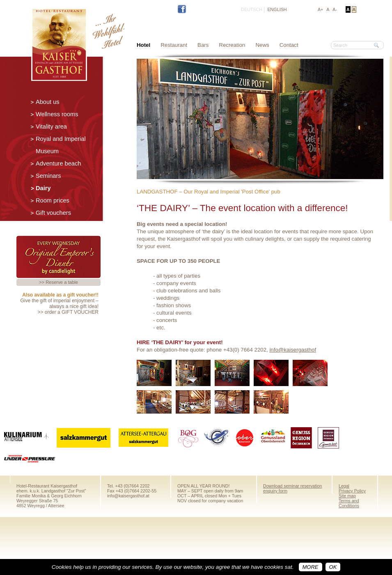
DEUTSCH (252, 9)
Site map (347, 496)
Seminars (48, 176)
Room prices (53, 200)
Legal (344, 486)
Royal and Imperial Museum (61, 145)
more (311, 567)
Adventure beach (58, 163)
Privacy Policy (352, 491)
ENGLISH (277, 9)
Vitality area (51, 126)
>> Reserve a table (58, 282)
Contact (289, 45)
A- (335, 9)
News (262, 45)
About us (48, 102)
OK (333, 567)
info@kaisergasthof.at (128, 496)
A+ (320, 9)
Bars (203, 45)
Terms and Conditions (349, 503)
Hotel (143, 45)
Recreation (232, 45)
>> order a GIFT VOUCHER (68, 312)
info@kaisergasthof (293, 350)
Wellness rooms (57, 114)
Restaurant (174, 45)
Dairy (43, 188)
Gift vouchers (53, 213)
